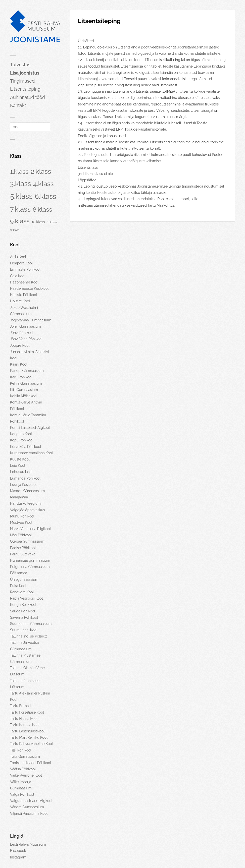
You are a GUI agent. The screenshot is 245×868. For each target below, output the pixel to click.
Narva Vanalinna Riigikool (30, 529)
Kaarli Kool (19, 364)
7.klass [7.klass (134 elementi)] (20, 209)
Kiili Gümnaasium (24, 390)
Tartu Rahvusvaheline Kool (31, 744)
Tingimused (22, 81)
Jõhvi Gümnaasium (26, 326)
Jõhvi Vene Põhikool (26, 339)
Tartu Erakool (21, 706)
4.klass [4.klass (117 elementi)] (43, 184)
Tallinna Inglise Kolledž (29, 636)
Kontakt (18, 105)
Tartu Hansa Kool (24, 719)
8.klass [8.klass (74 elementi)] (42, 210)
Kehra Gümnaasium (26, 383)
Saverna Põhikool (24, 617)
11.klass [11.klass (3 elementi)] (52, 222)
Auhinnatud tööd (28, 97)
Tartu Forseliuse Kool (27, 712)
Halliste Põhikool (23, 295)
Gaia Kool (18, 276)
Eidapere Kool (21, 263)
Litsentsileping (25, 89)
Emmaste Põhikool (25, 269)
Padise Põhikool (23, 548)
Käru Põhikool (21, 377)
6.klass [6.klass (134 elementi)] (45, 196)
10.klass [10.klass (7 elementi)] (38, 222)
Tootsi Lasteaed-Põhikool (31, 763)
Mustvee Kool (21, 523)
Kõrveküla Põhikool (26, 447)
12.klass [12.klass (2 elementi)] (15, 230)
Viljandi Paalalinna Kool (29, 814)
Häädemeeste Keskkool (29, 288)
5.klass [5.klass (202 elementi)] (21, 196)
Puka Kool (18, 586)
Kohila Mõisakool (24, 396)
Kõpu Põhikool (22, 440)
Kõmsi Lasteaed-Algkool (30, 428)
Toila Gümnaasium (25, 757)
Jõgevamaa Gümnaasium (31, 320)
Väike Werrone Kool (26, 775)
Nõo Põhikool (21, 535)
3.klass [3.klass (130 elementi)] (20, 184)
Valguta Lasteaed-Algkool (31, 801)
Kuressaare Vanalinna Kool (31, 453)
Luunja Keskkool (23, 485)
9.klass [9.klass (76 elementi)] (20, 221)
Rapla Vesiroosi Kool (26, 598)
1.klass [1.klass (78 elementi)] (19, 171)
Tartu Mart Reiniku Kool (29, 737)
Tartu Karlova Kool (25, 725)
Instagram (18, 857)
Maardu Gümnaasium (27, 491)
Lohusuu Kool (21, 472)
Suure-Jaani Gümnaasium (31, 624)
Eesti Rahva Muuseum (28, 844)
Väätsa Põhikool (23, 769)
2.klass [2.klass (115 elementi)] (41, 171)
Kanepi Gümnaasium (27, 371)
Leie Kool (18, 466)
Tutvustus (20, 65)
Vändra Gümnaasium (27, 807)
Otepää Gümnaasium (27, 541)
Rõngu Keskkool (23, 605)
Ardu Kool (18, 257)
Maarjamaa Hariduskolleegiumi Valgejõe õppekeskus (28, 503)
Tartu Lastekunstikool (27, 731)
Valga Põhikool (22, 794)
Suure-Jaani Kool (24, 630)
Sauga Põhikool (23, 611)
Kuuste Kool (20, 459)
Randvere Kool (22, 592)
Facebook (18, 851)
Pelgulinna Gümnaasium (30, 567)
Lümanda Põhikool (25, 478)
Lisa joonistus (25, 73)
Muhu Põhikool (22, 516)
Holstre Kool (20, 301)
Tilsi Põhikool (21, 750)
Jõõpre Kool (20, 345)
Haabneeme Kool (24, 282)
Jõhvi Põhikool (22, 333)
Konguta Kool (21, 434)
